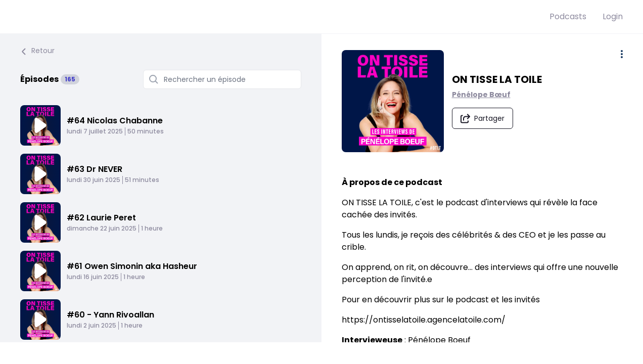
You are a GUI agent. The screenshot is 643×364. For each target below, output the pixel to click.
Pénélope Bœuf (482, 95)
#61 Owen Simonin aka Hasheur (132, 266)
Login (613, 16)
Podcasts (568, 16)
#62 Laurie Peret (101, 218)
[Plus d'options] (622, 54)
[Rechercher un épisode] (222, 79)
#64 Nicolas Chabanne (115, 121)
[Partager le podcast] (484, 119)
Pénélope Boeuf (439, 341)
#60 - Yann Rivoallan (110, 315)
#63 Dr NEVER (95, 169)
